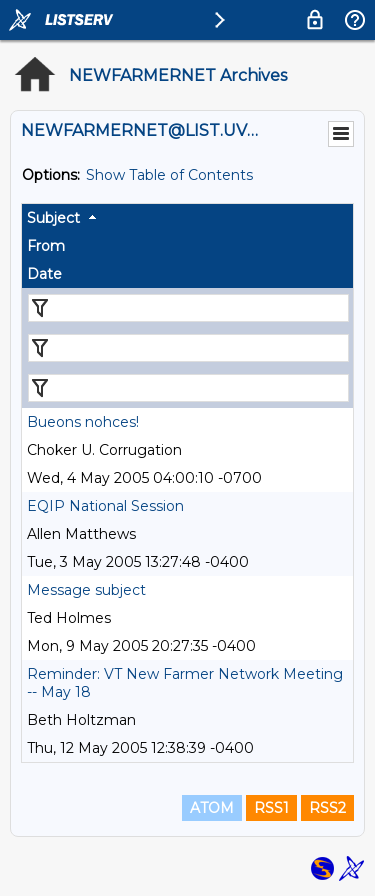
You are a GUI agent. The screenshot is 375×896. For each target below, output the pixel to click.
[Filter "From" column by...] (188, 348)
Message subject (86, 590)
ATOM (212, 808)
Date (44, 274)
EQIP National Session (105, 506)
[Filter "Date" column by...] (188, 388)
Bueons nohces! (83, 422)
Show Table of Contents (169, 175)
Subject (53, 218)
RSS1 (271, 808)
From (46, 246)
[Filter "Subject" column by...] (188, 308)
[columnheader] (187, 218)
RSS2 (327, 808)
